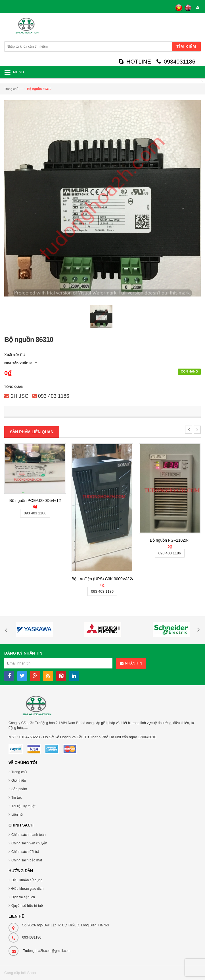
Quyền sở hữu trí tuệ (27, 906)
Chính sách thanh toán (29, 835)
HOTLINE (135, 62)
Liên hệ (17, 815)
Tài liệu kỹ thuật (23, 806)
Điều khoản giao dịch (27, 889)
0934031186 (176, 62)
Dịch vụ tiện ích (23, 897)
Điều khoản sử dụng (27, 880)
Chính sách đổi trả (25, 852)
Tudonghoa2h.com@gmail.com (47, 951)
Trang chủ (11, 89)
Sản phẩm (19, 789)
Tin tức (17, 798)
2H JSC (20, 396)
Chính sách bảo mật (27, 860)
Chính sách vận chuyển (29, 843)
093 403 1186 (54, 396)
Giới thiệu (19, 781)
